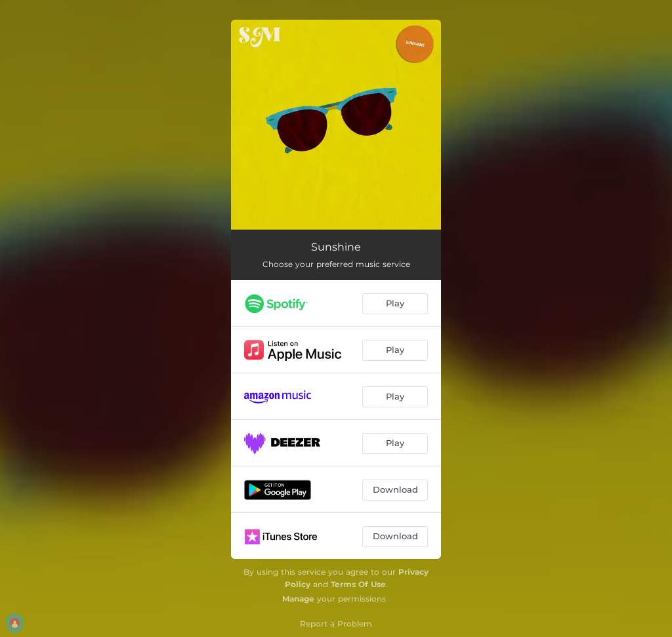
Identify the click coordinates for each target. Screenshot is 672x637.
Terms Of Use (358, 584)
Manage (298, 599)
